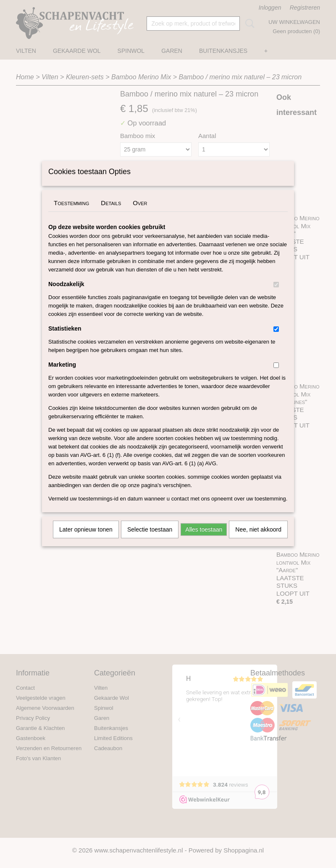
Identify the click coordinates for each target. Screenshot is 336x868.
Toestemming (71, 214)
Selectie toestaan (150, 540)
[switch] (276, 296)
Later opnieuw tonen (86, 540)
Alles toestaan (204, 540)
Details (111, 214)
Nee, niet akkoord (258, 540)
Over (140, 214)
